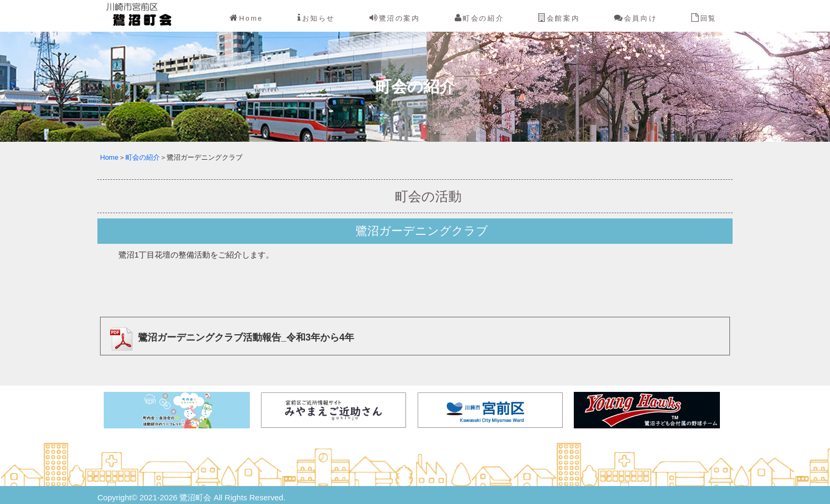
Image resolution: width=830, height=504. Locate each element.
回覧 (704, 18)
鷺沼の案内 (395, 18)
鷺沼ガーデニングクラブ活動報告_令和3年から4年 (229, 337)
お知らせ (316, 18)
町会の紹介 (480, 18)
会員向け (635, 18)
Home (246, 18)
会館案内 (559, 18)
